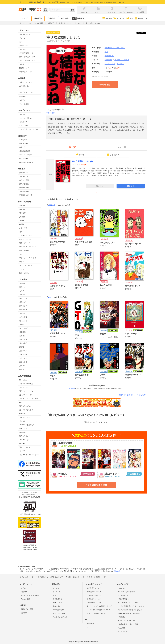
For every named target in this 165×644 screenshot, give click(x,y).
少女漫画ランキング (93, 595)
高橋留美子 (23, 351)
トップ (25, 18)
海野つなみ (23, 298)
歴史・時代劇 (24, 251)
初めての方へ (24, 126)
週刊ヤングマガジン (26, 391)
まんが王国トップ (26, 577)
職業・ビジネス (25, 243)
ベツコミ (22, 421)
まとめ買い (113, 154)
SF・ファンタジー (26, 265)
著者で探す (23, 147)
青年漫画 (22, 213)
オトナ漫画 (23, 228)
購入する (131, 186)
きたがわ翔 (23, 317)
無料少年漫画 (24, 191)
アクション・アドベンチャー (29, 258)
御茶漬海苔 (23, 310)
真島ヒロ (22, 366)
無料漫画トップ (25, 34)
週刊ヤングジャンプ (26, 410)
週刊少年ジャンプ (26, 395)
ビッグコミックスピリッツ (29, 399)
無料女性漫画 (24, 180)
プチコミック (24, 387)
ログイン (22, 100)
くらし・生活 (110, 64)
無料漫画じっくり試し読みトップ (49, 577)
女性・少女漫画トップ (27, 57)
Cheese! (22, 414)
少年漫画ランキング (93, 602)
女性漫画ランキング (93, 592)
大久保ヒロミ (24, 306)
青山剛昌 (22, 283)
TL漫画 (22, 221)
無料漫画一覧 (24, 176)
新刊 (129, 18)
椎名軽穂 (22, 332)
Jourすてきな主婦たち (27, 425)
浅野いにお (23, 287)
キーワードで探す (26, 155)
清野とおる (23, 340)
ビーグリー (109, 56)
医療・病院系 (24, 273)
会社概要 (121, 628)
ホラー (22, 262)
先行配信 (38, 18)
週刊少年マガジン (26, 406)
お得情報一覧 (24, 86)
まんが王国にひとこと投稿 (29, 129)
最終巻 (80, 154)
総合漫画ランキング (93, 588)
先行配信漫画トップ (26, 53)
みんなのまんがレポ (26, 162)
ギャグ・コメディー (26, 239)
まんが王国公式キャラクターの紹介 (131, 606)
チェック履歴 (24, 104)
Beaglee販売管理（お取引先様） (130, 613)
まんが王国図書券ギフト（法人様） (131, 610)
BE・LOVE (23, 380)
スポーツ (22, 254)
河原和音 (22, 313)
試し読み (100, 186)
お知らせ (22, 114)
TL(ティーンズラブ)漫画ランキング (98, 606)
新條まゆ (22, 336)
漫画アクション (25, 447)
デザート (22, 444)
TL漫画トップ (24, 64)
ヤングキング (24, 440)
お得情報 (24, 613)
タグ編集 (52, 113)
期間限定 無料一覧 (26, 195)
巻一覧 (72, 147)
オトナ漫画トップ (26, 72)
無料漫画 (78, 18)
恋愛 (21, 232)
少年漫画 (22, 217)
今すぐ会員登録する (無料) (97, 485)
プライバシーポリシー (126, 621)
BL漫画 (22, 224)
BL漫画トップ (24, 68)
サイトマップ (123, 631)
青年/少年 (65, 18)
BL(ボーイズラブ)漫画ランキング (98, 610)
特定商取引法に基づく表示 (128, 624)
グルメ (22, 269)
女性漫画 (22, 206)
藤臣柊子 (115, 48)
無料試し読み (105, 85)
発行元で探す (24, 158)
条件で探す (23, 140)
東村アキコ (23, 358)
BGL (50, 297)
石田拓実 (22, 295)
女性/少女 (51, 18)
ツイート (143, 33)
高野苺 (22, 347)
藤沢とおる (23, 362)
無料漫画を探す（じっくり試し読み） (133, 395)
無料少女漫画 (24, 184)
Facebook (89, 623)
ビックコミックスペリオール (29, 455)
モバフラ (22, 451)
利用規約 (121, 617)
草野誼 (22, 325)
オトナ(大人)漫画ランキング (96, 613)
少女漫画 (22, 209)
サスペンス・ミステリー (28, 247)
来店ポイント (141, 18)
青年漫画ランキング (93, 599)
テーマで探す (24, 144)
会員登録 (22, 96)
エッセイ (120, 64)
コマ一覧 (121, 147)
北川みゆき (23, 321)
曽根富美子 (23, 343)
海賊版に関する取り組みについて (30, 514)
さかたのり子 (24, 328)
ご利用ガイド (24, 122)
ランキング (119, 18)
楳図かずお (23, 302)
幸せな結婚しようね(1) (82, 161)
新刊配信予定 (24, 46)
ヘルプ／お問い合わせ (27, 118)
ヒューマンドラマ (26, 236)
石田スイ (22, 291)
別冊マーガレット (26, 417)
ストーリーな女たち (26, 384)
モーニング (23, 429)
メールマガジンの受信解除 (30, 595)
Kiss (21, 402)
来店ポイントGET (26, 82)
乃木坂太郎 (23, 355)
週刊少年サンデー (26, 436)
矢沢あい (22, 369)
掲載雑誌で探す (25, 151)
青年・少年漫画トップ (27, 61)
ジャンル (107, 18)
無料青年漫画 (24, 188)
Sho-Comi (23, 432)
